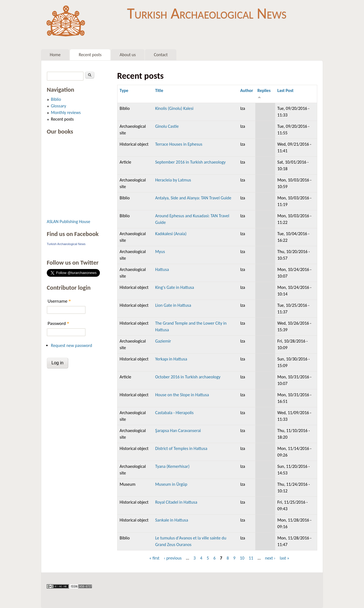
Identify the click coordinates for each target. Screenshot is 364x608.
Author (247, 90)
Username (59, 301)
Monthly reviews (66, 112)
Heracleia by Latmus (173, 180)
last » (285, 558)
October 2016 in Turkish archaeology (188, 377)
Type (124, 90)
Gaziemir (163, 341)
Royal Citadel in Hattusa (176, 502)
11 (251, 558)
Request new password (72, 345)
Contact (161, 55)
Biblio (56, 99)
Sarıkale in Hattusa (172, 520)
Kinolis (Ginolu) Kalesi (174, 108)
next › (270, 558)
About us (128, 55)
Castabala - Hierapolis (174, 413)
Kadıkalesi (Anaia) (171, 234)
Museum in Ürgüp (171, 484)
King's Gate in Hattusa (175, 287)
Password (58, 323)
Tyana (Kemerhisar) (172, 466)
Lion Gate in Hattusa (173, 305)
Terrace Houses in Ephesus (179, 144)
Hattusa (162, 269)
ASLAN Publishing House (69, 222)
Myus (160, 252)
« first (154, 558)
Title (159, 90)
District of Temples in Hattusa (181, 448)
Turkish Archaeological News (207, 13)
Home (55, 55)
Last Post (285, 90)
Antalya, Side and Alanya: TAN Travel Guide (193, 198)
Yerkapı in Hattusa (171, 359)
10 (242, 558)
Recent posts (90, 55)
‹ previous (173, 558)
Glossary (58, 106)
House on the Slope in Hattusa (182, 395)
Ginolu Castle (167, 126)
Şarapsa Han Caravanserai (178, 431)
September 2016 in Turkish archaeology (190, 162)
